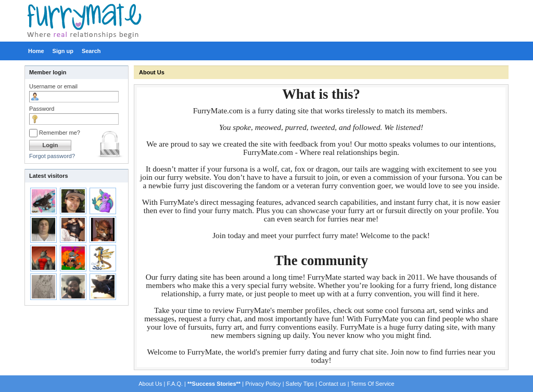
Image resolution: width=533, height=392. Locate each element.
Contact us (332, 384)
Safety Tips (300, 384)
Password (42, 109)
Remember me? (55, 133)
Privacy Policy (263, 384)
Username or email (53, 86)
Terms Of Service (372, 384)
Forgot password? (52, 156)
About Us (152, 72)
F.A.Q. (175, 384)
